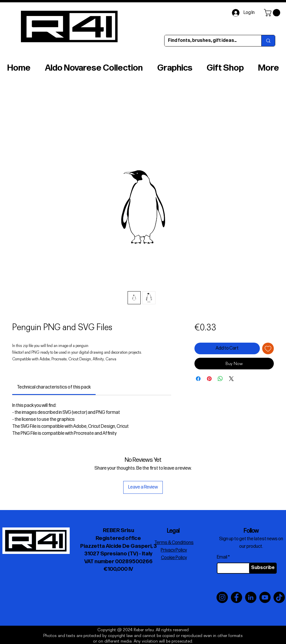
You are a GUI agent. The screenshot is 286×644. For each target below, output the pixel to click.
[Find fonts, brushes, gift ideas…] (209, 41)
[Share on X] (231, 379)
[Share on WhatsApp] (220, 379)
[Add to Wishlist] (268, 348)
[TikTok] (279, 597)
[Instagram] (222, 597)
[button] (273, 13)
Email (222, 557)
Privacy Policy (174, 550)
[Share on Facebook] (198, 379)
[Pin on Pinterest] (209, 379)
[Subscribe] (263, 568)
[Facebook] (236, 597)
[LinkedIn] (251, 597)
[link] (54, 387)
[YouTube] (265, 597)
